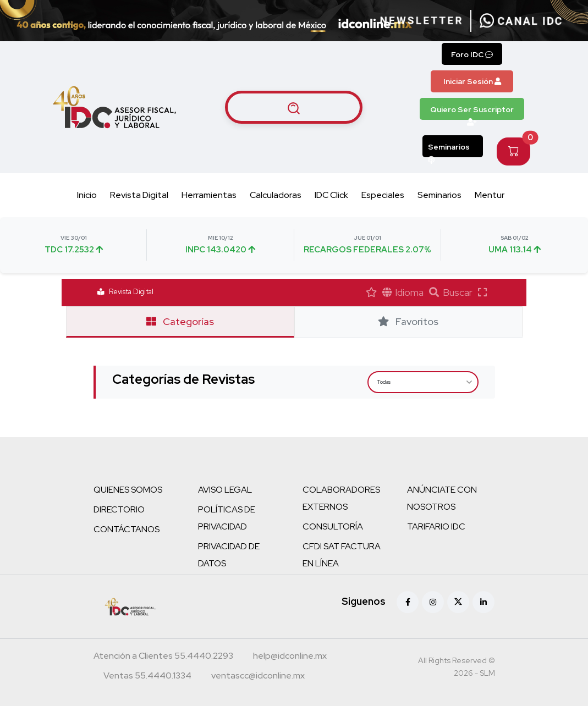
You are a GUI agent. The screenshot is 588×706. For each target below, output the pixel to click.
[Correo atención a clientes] (290, 657)
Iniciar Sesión (472, 81)
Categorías (180, 321)
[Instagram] (433, 602)
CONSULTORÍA (333, 526)
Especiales (383, 195)
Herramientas (209, 195)
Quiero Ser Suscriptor (472, 112)
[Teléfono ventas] (147, 677)
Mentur (490, 195)
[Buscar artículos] (294, 107)
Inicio (87, 195)
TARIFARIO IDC (436, 526)
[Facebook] (408, 602)
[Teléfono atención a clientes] (163, 657)
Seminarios (449, 150)
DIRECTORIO (119, 509)
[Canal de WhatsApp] (521, 21)
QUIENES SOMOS (128, 490)
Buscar (451, 292)
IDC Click (331, 195)
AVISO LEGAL (225, 490)
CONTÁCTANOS (127, 529)
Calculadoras (276, 195)
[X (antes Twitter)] (458, 602)
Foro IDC (472, 54)
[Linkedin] (483, 602)
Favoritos (408, 321)
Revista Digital (139, 195)
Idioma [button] (403, 292)
